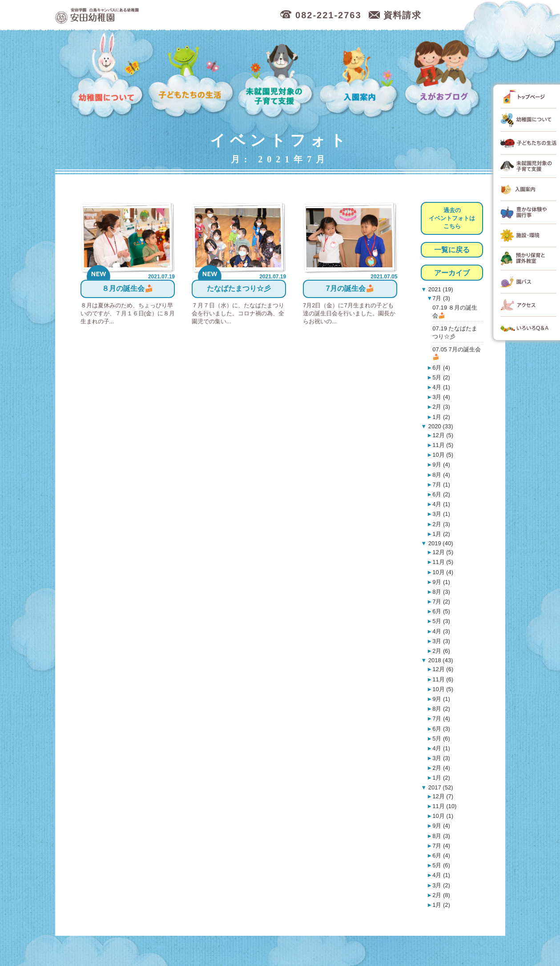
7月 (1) (441, 485)
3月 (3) (441, 641)
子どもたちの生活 (191, 76)
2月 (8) (441, 895)
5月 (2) (441, 377)
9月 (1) (441, 582)
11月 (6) (443, 679)
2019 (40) (440, 543)
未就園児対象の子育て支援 (277, 76)
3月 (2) (441, 885)
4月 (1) (441, 387)
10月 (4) (443, 572)
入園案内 (361, 76)
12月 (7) (443, 796)
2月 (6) (441, 651)
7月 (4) (441, 718)
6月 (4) (441, 368)
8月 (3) (441, 592)
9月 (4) (441, 465)
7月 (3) (441, 298)
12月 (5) (443, 435)
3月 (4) (441, 397)
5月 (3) (441, 621)
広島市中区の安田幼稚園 (144, 15)
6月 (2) (441, 494)
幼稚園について (108, 76)
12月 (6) (443, 669)
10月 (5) (443, 455)
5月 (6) (441, 739)
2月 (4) (441, 768)
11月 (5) (443, 445)
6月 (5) (441, 611)
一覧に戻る (452, 250)
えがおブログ (444, 76)
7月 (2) (441, 602)
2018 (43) (440, 660)
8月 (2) (441, 709)
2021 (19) (440, 289)
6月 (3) (441, 729)
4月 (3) (441, 631)
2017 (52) (440, 787)
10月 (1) (443, 816)
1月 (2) (441, 417)
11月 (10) (444, 806)
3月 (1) (441, 514)
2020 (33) (440, 426)
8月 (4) (441, 475)
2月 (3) (441, 407)
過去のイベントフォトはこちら (452, 218)
